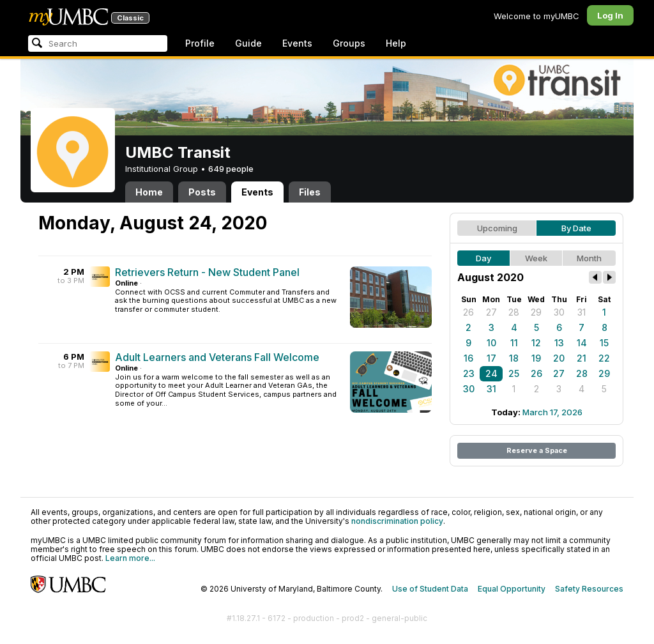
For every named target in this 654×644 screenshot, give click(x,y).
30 (559, 312)
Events (297, 43)
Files (310, 192)
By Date (576, 228)
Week (536, 258)
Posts (202, 192)
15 (604, 343)
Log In (610, 15)
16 (468, 358)
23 (469, 373)
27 (491, 312)
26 (468, 312)
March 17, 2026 (552, 412)
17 (491, 358)
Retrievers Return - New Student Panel (207, 272)
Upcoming (497, 228)
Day (483, 258)
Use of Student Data (430, 589)
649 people (231, 169)
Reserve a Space (537, 450)
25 (514, 373)
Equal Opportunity (512, 589)
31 (582, 312)
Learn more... (130, 558)
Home (149, 192)
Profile (200, 43)
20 (559, 358)
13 (559, 343)
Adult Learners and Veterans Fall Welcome (217, 357)
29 (536, 312)
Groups (349, 43)
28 (514, 312)
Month (589, 258)
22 (604, 358)
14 (582, 343)
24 (491, 373)
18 (514, 358)
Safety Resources (589, 589)
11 (514, 343)
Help (396, 43)
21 (582, 358)
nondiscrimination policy (397, 521)
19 (536, 358)
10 (491, 343)
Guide (248, 43)
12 (536, 343)
